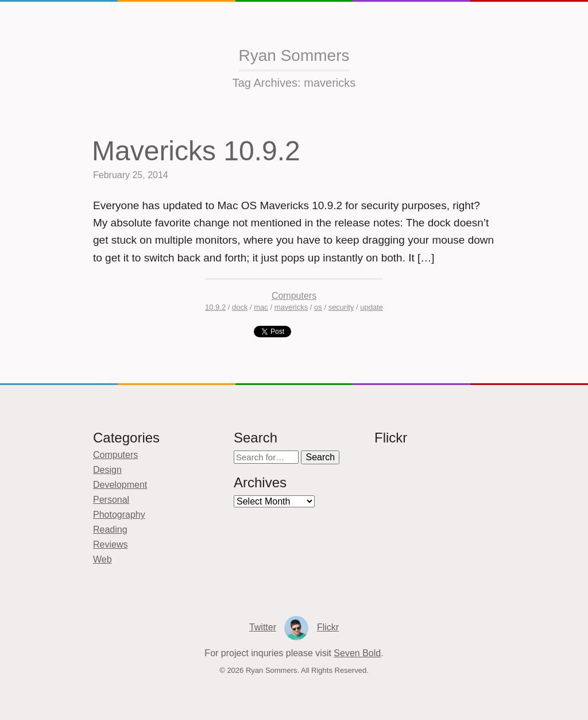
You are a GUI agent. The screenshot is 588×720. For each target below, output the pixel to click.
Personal (111, 500)
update (372, 307)
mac (261, 307)
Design (107, 470)
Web (102, 559)
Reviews (110, 544)
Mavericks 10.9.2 (196, 151)
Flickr (328, 627)
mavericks (291, 307)
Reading (110, 530)
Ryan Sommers (294, 55)
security (341, 307)
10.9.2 (215, 307)
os (318, 307)
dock (240, 307)
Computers (294, 296)
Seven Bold (357, 653)
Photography (119, 515)
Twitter (263, 627)
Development (120, 485)
